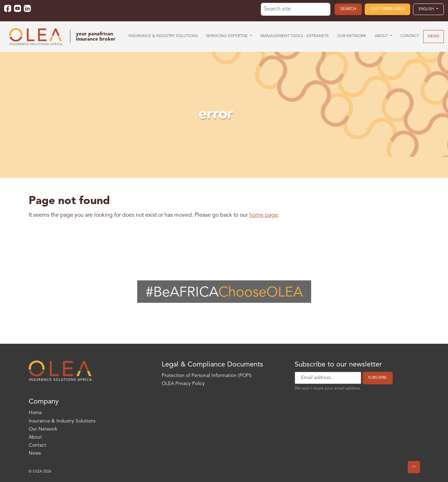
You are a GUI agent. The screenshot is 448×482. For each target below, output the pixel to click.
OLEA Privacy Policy (183, 384)
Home (35, 413)
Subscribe (377, 378)
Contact (37, 445)
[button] (428, 9)
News (35, 453)
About (35, 437)
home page (264, 215)
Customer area (387, 9)
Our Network (43, 429)
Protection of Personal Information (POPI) (207, 376)
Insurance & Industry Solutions (62, 421)
